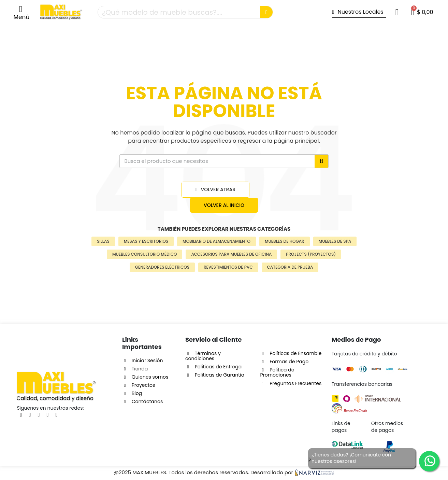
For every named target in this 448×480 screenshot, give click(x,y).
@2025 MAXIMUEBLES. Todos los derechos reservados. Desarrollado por (224, 472)
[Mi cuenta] (397, 12)
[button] (21, 12)
